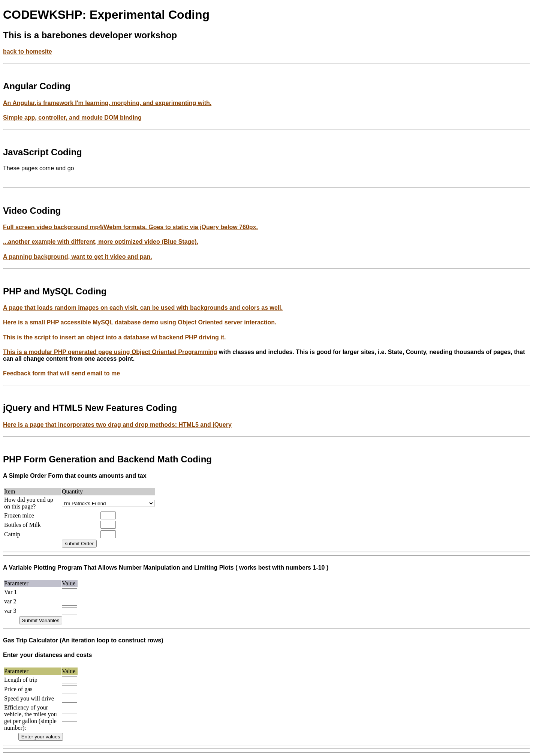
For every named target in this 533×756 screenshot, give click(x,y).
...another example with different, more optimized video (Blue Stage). (101, 242)
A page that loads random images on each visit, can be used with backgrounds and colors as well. (143, 308)
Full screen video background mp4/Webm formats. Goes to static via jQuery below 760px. (130, 227)
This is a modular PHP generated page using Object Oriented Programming (110, 352)
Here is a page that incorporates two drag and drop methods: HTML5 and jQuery (117, 425)
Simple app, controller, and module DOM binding (72, 118)
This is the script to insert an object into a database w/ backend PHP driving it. (115, 337)
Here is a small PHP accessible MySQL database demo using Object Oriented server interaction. (140, 322)
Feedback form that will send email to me (61, 373)
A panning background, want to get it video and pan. (78, 257)
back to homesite (28, 52)
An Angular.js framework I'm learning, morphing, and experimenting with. (107, 103)
